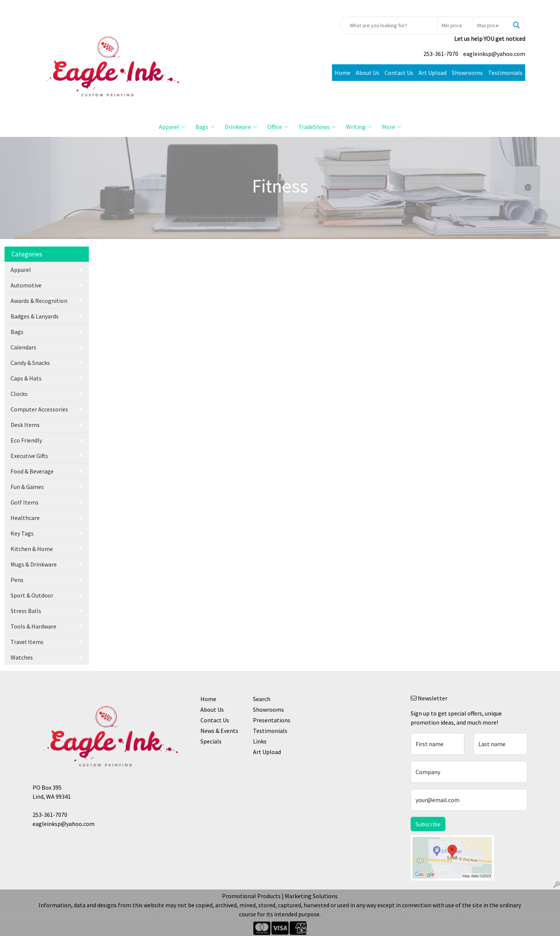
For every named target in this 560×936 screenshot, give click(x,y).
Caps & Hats (26, 378)
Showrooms (467, 73)
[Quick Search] (389, 25)
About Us (368, 73)
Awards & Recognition (39, 301)
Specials (211, 741)
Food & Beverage (32, 471)
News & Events (219, 731)
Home (343, 73)
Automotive (26, 285)
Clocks (19, 394)
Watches (22, 657)
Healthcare (25, 518)
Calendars (23, 347)
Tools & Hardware (33, 626)
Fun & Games (27, 487)
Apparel (172, 127)
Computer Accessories (39, 409)
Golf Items (25, 502)
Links (260, 741)
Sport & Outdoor (32, 595)
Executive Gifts (29, 456)
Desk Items (25, 425)
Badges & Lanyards (35, 316)
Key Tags (22, 533)
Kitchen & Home (32, 549)
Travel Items (27, 642)
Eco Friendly (26, 440)
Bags (205, 127)
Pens (17, 580)
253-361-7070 (441, 54)
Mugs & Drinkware (34, 564)
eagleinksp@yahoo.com (494, 54)
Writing (359, 127)
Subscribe (428, 824)
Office (278, 127)
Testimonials (505, 73)
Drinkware (241, 127)
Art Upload (433, 73)
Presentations (272, 720)
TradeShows (317, 127)
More (392, 127)
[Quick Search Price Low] (455, 25)
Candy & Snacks (30, 363)
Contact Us (399, 73)
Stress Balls (26, 611)
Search (262, 699)
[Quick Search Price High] (491, 25)
